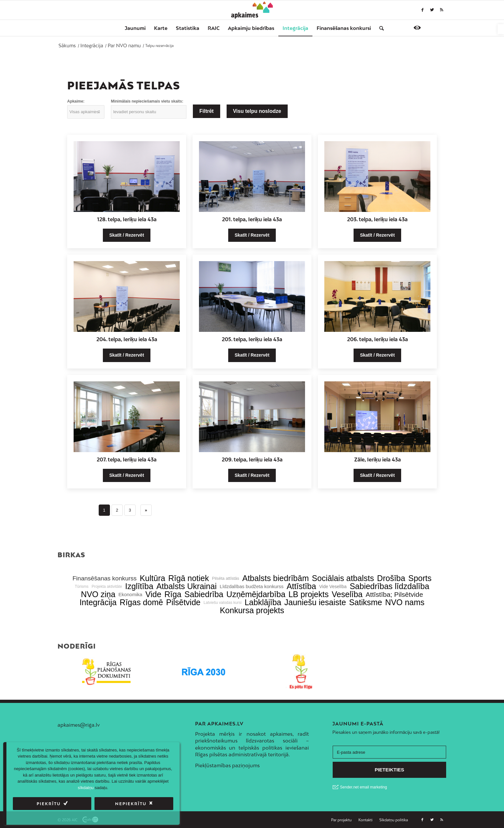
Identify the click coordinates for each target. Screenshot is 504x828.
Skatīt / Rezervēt (127, 235)
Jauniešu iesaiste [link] (315, 602)
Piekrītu (49, 804)
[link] (501, 29)
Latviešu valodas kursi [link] (222, 603)
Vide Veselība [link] (333, 587)
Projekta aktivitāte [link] (107, 587)
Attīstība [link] (301, 586)
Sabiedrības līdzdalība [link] (389, 586)
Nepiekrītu (131, 804)
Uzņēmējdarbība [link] (256, 594)
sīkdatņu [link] (86, 788)
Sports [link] (420, 578)
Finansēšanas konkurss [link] (104, 578)
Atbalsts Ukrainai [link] (186, 586)
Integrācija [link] (98, 602)
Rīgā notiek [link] (189, 578)
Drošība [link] (391, 578)
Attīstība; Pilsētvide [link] (395, 594)
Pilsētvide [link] (183, 602)
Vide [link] (153, 594)
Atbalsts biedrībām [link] (276, 578)
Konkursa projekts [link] (252, 610)
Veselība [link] (347, 594)
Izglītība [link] (139, 586)
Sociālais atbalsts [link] (343, 578)
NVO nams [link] (405, 602)
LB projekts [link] (308, 594)
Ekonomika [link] (130, 594)
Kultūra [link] (153, 578)
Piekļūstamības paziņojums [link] (227, 765)
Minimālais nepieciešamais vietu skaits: (147, 101)
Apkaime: (76, 101)
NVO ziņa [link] (98, 594)
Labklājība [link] (263, 602)
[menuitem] (135, 28)
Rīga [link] (173, 594)
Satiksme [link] (366, 602)
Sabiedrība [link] (204, 594)
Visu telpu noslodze (257, 111)
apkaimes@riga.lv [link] (79, 725)
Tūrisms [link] (82, 587)
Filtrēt (206, 111)
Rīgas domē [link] (141, 602)
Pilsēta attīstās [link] (226, 578)
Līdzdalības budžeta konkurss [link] (252, 586)
